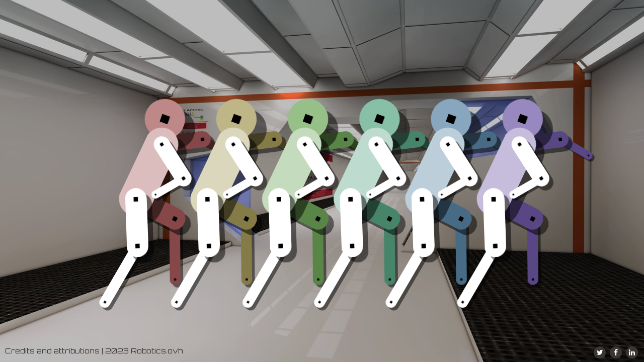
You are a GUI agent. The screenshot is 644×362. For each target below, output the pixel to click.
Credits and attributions (52, 351)
